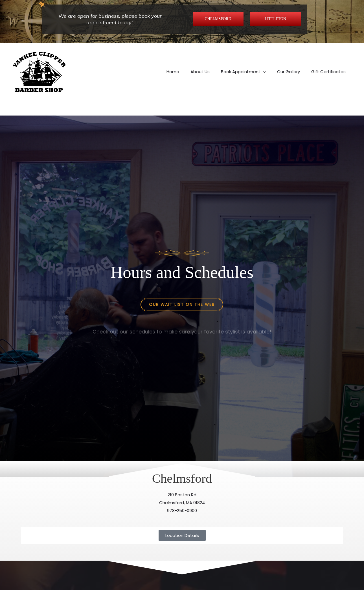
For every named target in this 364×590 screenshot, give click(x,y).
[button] (243, 60)
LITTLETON (275, 19)
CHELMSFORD (218, 19)
